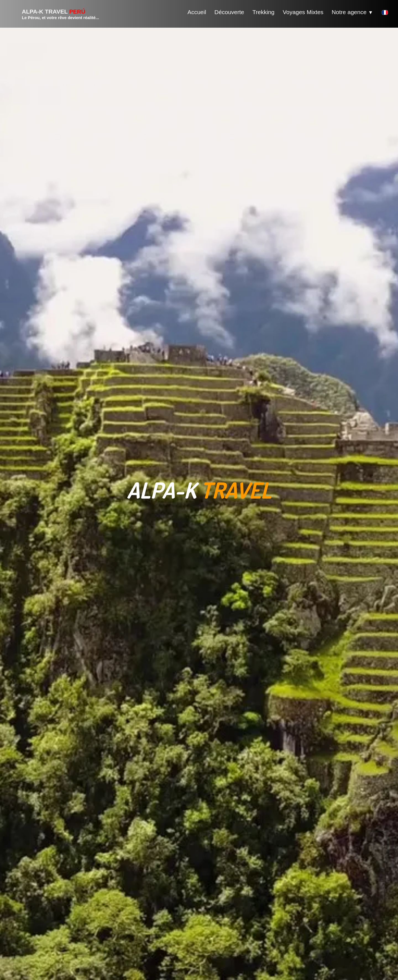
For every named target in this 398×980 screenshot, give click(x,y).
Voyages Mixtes (303, 12)
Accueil (197, 12)
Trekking (263, 12)
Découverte (229, 12)
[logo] (54, 14)
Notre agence (352, 12)
